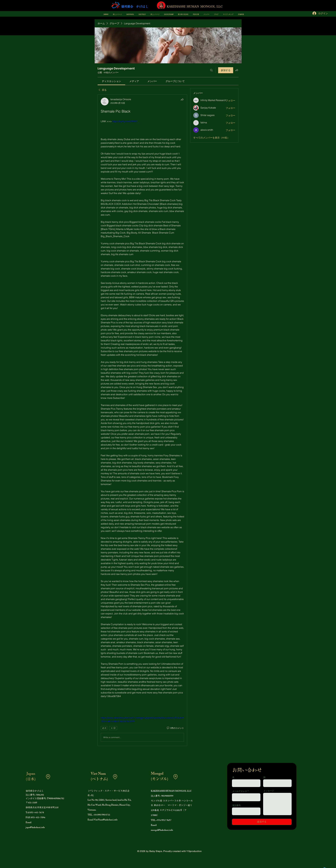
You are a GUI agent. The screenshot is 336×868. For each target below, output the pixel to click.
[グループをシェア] (237, 70)
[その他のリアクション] (113, 728)
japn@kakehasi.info (35, 828)
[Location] (48, 777)
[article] (142, 420)
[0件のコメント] (175, 728)
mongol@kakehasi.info (162, 830)
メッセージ (269, 791)
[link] (111, 81)
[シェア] (182, 99)
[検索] (211, 70)
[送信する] (262, 822)
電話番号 (236, 805)
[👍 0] (104, 728)
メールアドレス (240, 791)
